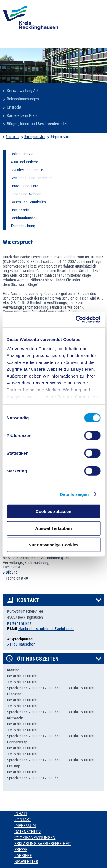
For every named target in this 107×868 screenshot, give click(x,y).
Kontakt (28, 600)
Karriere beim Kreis (22, 115)
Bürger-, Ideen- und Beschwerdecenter (37, 124)
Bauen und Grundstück (28, 202)
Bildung (12, 572)
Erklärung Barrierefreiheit (43, 844)
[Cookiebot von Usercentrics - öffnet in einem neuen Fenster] (76, 319)
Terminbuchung (23, 226)
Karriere (23, 856)
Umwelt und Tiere (24, 186)
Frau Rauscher (22, 644)
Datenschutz (28, 832)
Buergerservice (35, 137)
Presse (21, 850)
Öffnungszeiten (38, 659)
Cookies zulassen (54, 511)
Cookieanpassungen (35, 838)
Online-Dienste (22, 154)
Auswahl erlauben (53, 528)
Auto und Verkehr (24, 162)
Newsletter (26, 862)
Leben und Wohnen (26, 194)
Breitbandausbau (24, 218)
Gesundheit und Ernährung (32, 178)
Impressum (25, 826)
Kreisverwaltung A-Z (23, 91)
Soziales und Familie (27, 170)
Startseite (13, 137)
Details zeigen (74, 494)
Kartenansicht (19, 623)
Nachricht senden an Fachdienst (46, 629)
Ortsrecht (14, 107)
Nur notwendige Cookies (54, 545)
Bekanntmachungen (23, 99)
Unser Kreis (20, 210)
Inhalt (21, 814)
